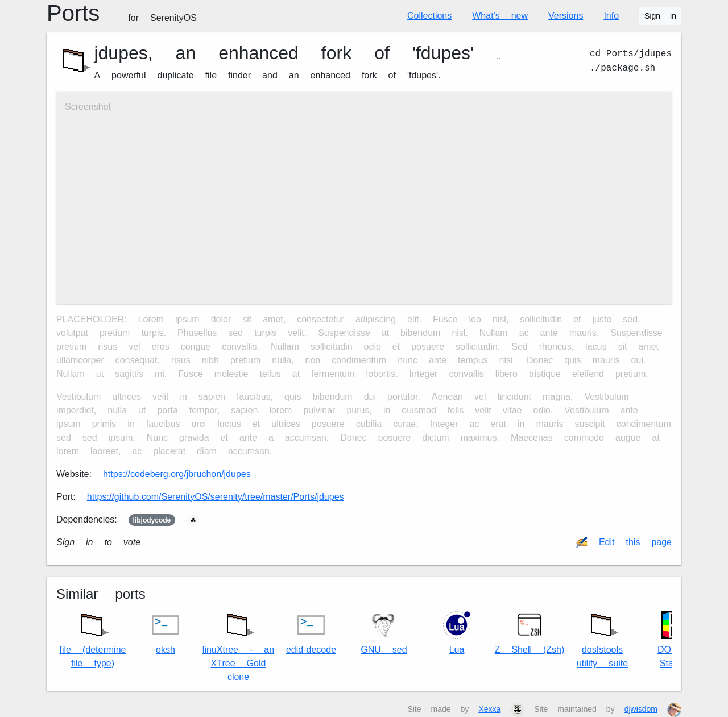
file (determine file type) (93, 638)
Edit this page (635, 542)
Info (611, 16)
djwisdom (641, 709)
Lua (457, 633)
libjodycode (152, 520)
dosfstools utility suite (602, 638)
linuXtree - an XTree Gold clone (238, 645)
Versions (566, 16)
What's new (500, 16)
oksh (166, 633)
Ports (122, 13)
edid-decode (311, 633)
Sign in (660, 16)
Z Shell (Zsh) (530, 633)
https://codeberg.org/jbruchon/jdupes (177, 474)
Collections (429, 16)
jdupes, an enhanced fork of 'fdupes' (284, 53)
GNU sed (384, 633)
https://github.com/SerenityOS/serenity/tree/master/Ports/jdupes (216, 497)
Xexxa (489, 709)
